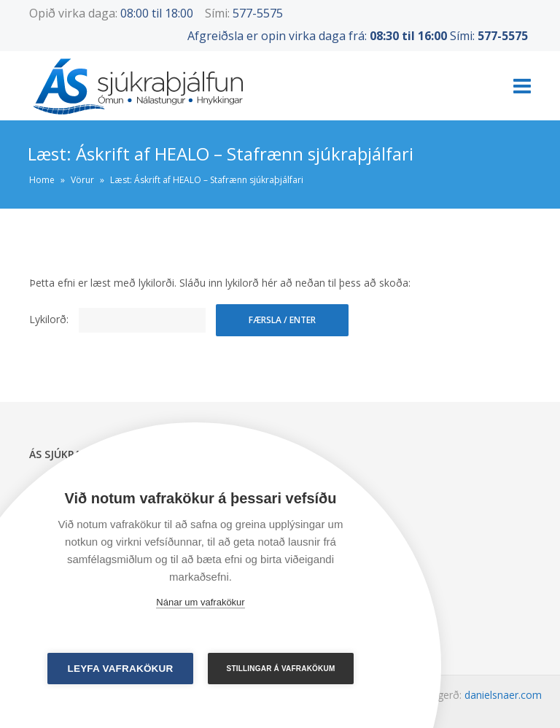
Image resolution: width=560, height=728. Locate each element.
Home (42, 180)
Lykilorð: (117, 319)
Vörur (82, 180)
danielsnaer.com (503, 695)
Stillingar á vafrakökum (281, 669)
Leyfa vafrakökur (121, 669)
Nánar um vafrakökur (200, 602)
